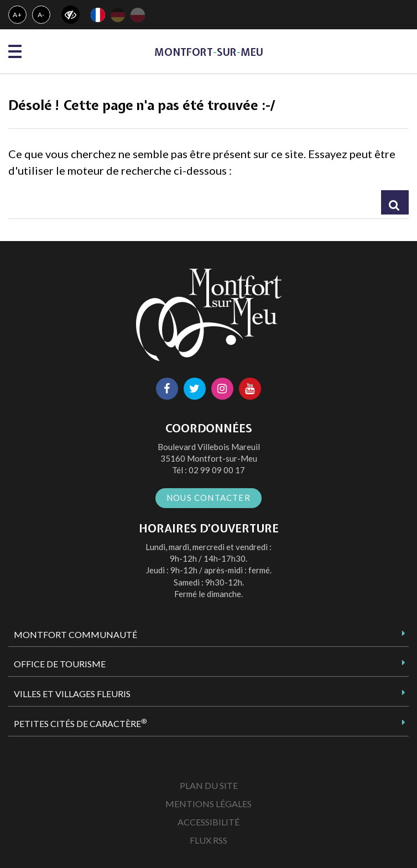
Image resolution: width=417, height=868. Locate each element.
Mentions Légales (208, 804)
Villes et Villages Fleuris (72, 694)
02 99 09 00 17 (217, 470)
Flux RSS (208, 840)
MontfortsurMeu (209, 52)
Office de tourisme (60, 664)
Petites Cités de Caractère (80, 723)
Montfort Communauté (75, 634)
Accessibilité (208, 822)
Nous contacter (208, 498)
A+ (17, 15)
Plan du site (209, 785)
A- (41, 15)
